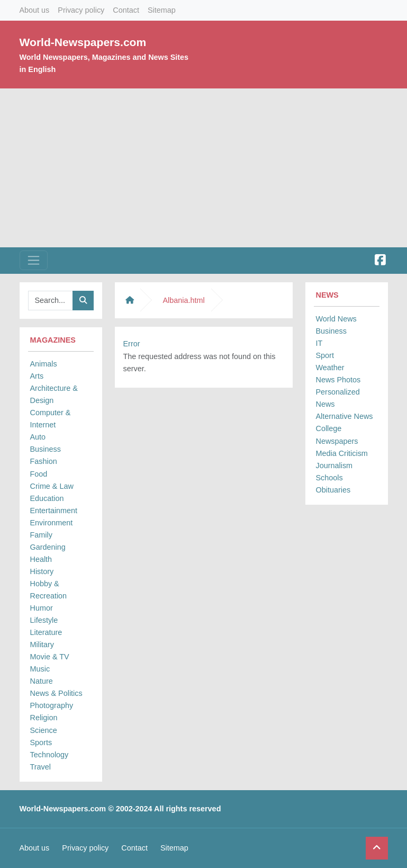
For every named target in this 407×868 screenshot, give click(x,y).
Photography (52, 705)
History (42, 571)
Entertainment (54, 511)
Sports (41, 742)
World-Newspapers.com (83, 42)
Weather (330, 368)
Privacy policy (81, 10)
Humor (42, 608)
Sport (325, 355)
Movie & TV (50, 657)
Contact (126, 10)
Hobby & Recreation (49, 590)
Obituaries (333, 490)
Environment (52, 523)
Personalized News (338, 398)
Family (41, 535)
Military (42, 645)
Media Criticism (342, 453)
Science (44, 730)
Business (46, 449)
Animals (44, 364)
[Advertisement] (203, 168)
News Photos (338, 380)
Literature (46, 632)
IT (319, 343)
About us (35, 10)
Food (39, 474)
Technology (49, 755)
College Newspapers (337, 435)
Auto (38, 437)
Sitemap (162, 10)
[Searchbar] (51, 301)
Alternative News (345, 416)
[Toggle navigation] (34, 260)
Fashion (44, 461)
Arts (37, 376)
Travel (40, 767)
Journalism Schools (334, 472)
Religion (44, 718)
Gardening (48, 547)
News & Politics (56, 693)
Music (40, 669)
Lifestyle (44, 620)
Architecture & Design (54, 394)
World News (336, 319)
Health (41, 559)
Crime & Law (52, 486)
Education (47, 498)
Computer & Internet (51, 419)
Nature (42, 681)
